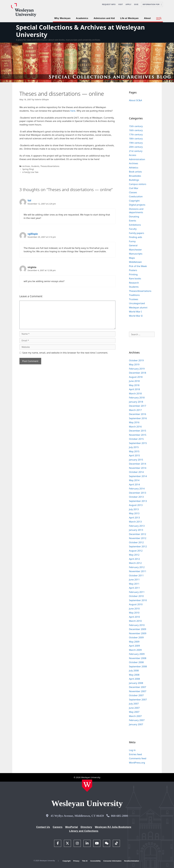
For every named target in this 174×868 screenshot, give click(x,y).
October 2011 (136, 575)
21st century (136, 151)
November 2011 (138, 571)
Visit (121, 4)
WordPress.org (137, 763)
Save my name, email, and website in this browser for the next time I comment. (65, 353)
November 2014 (138, 468)
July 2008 (134, 670)
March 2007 (135, 716)
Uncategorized (137, 303)
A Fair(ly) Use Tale (30, 172)
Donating (134, 216)
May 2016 (134, 422)
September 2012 (138, 546)
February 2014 (137, 489)
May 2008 (134, 675)
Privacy (76, 861)
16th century (136, 130)
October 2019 (136, 360)
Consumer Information (112, 861)
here (73, 111)
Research (134, 283)
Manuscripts (136, 254)
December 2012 (138, 534)
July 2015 (134, 447)
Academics (82, 18)
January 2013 (136, 530)
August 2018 (136, 377)
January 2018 (136, 402)
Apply (129, 4)
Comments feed (138, 758)
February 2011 (137, 592)
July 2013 (134, 509)
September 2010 (138, 600)
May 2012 (134, 555)
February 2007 (137, 720)
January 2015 (136, 460)
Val (29, 200)
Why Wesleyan (62, 18)
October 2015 (136, 439)
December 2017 (138, 406)
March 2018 (135, 393)
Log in (132, 750)
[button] (159, 19)
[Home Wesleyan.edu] (87, 786)
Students (35, 166)
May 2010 (134, 613)
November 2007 (138, 691)
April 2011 (134, 588)
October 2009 (136, 637)
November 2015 (138, 435)
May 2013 (134, 513)
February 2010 (137, 625)
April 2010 (134, 617)
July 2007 (134, 704)
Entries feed (135, 754)
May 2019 (134, 364)
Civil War (134, 188)
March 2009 (135, 650)
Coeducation (136, 196)
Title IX (85, 861)
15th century (136, 126)
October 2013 (136, 497)
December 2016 (138, 414)
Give (136, 4)
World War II (136, 316)
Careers (58, 827)
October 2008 (136, 662)
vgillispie (33, 234)
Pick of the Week (138, 266)
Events (133, 221)
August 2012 (136, 551)
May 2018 (134, 385)
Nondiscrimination (132, 861)
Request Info (109, 4)
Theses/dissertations (50, 166)
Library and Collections (84, 831)
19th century (136, 143)
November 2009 (138, 633)
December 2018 (138, 373)
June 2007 (134, 708)
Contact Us (43, 827)
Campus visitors (138, 184)
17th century (136, 134)
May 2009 (134, 642)
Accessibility (95, 861)
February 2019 (137, 369)
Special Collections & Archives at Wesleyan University (80, 31)
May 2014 (134, 480)
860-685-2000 (119, 816)
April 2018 (134, 389)
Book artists (135, 172)
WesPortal (71, 827)
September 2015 (138, 443)
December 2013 (138, 493)
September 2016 (138, 418)
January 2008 (136, 683)
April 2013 (134, 518)
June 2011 (134, 580)
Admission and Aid (104, 18)
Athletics (134, 168)
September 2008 (138, 666)
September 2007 (138, 700)
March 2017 (135, 410)
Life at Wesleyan (129, 18)
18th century (136, 139)
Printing (133, 274)
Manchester (135, 250)
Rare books (135, 278)
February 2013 (137, 526)
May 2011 (134, 584)
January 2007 (136, 724)
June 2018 (134, 381)
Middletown (135, 262)
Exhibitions (135, 225)
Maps (132, 258)
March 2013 (135, 522)
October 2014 (136, 472)
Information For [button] (152, 4)
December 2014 (138, 464)
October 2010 (136, 596)
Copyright (134, 201)
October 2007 (136, 695)
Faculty (133, 229)
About (147, 18)
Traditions (134, 295)
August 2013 (136, 505)
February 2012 (137, 567)
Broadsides (135, 176)
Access (133, 155)
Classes (133, 192)
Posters (133, 270)
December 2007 (138, 687)
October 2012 (136, 542)
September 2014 (138, 476)
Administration (137, 159)
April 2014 (134, 484)
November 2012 (138, 538)
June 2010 (134, 609)
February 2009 (137, 654)
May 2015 (134, 451)
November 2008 (138, 658)
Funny (132, 241)
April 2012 (134, 559)
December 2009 (138, 629)
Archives (26, 166)
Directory (86, 827)
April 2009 (134, 646)
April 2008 (134, 679)
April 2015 (134, 455)
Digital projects (137, 205)
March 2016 (135, 427)
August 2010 (136, 604)
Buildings (134, 180)
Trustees (134, 299)
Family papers (137, 233)
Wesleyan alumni (138, 307)
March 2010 (135, 621)
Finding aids (136, 237)
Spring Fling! (28, 169)
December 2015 (138, 431)
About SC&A (136, 100)
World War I (135, 312)
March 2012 (135, 563)
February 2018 (137, 398)
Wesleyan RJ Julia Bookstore (113, 827)
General (133, 245)
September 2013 (138, 501)
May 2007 (134, 712)
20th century (136, 147)
